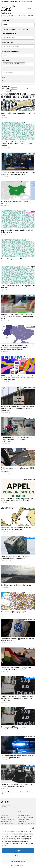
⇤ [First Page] (12, 89)
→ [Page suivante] (7, 90)
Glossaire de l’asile (24, 819)
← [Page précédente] (15, 89)
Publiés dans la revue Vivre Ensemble (16, 29)
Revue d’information (24, 816)
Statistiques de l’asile (7, 823)
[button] (33, 828)
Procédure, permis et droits (26, 818)
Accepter (18, 851)
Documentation (5, 818)
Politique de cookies (17, 865)
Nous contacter (5, 805)
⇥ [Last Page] (10, 90)
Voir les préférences (18, 861)
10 (2, 90)
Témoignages (22, 821)
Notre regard (4, 816)
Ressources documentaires (26, 823)
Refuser (18, 856)
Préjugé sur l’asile (6, 821)
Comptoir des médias (7, 819)
